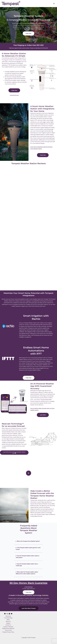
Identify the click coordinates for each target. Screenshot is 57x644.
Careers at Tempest (8, 627)
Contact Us (8, 625)
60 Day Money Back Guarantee (29, 583)
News (8, 620)
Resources (8, 616)
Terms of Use (8, 630)
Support (8, 623)
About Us (8, 621)
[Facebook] (5, 614)
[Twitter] (7, 614)
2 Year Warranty (29, 587)
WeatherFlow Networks (8, 628)
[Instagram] (9, 614)
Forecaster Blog (8, 618)
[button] (28, 33)
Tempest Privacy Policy (8, 632)
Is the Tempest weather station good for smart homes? (28, 548)
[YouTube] (12, 614)
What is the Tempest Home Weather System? (28, 541)
